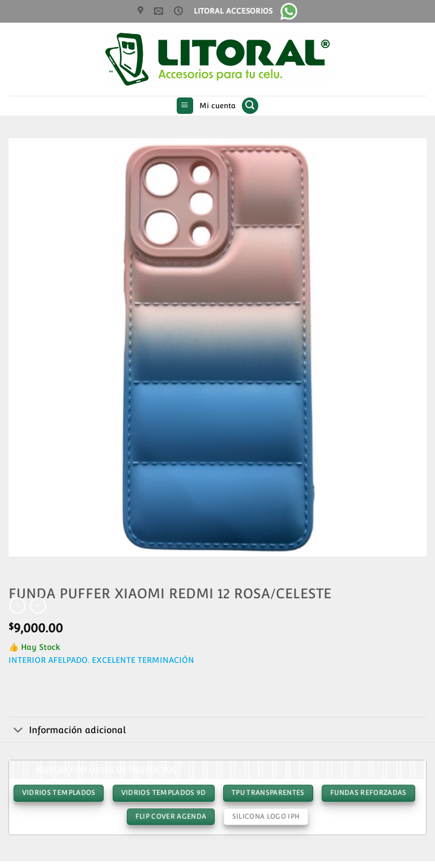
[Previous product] (38, 605)
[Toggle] (18, 731)
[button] (185, 106)
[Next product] (18, 605)
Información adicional (67, 731)
